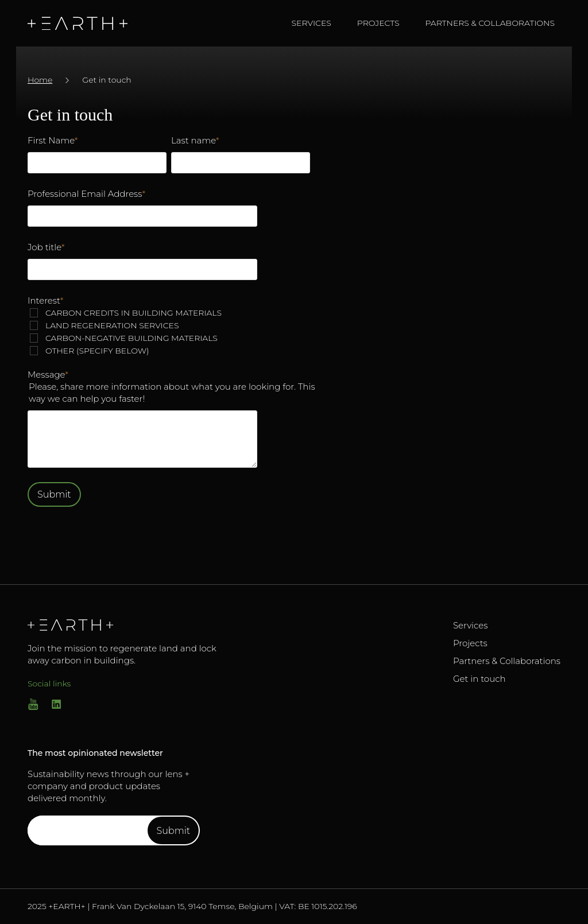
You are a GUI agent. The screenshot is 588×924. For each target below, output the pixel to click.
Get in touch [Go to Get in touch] (479, 679)
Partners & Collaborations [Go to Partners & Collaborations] (507, 661)
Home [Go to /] (40, 80)
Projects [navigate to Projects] (378, 23)
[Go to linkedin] (56, 707)
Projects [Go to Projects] (470, 643)
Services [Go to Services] (470, 625)
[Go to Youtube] (33, 707)
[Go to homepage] (84, 24)
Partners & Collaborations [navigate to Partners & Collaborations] (490, 23)
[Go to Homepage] (128, 625)
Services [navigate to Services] (312, 23)
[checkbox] (169, 332)
